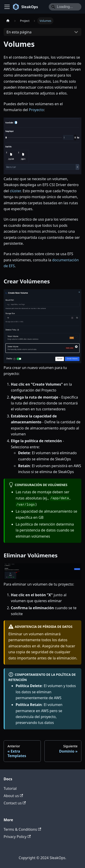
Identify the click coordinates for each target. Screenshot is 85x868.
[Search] (65, 7)
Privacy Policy (17, 837)
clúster (15, 191)
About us (13, 796)
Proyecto (36, 110)
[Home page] (8, 21)
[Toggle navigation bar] (7, 7)
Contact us (15, 803)
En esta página (19, 32)
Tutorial (10, 788)
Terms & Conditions (22, 829)
